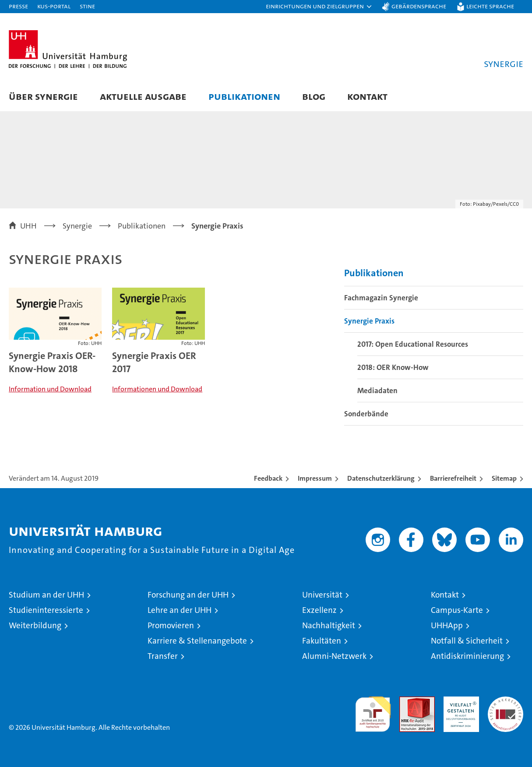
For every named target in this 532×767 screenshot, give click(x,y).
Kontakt (367, 96)
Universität (322, 595)
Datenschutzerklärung (381, 478)
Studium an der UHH (46, 595)
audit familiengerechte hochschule (373, 710)
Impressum (315, 478)
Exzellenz (319, 610)
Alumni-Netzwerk (334, 656)
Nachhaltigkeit (329, 625)
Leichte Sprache (490, 6)
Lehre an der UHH (180, 610)
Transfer (163, 656)
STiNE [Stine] (87, 6)
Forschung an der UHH (188, 595)
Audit (408, 701)
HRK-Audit (459, 701)
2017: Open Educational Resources (413, 344)
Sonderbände (366, 414)
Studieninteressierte (46, 610)
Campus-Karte (457, 610)
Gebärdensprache (419, 6)
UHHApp (447, 625)
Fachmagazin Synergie (381, 298)
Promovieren (171, 625)
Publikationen (244, 96)
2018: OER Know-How (393, 367)
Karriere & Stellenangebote (197, 641)
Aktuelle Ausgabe (143, 96)
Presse (18, 6)
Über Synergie (43, 96)
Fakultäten (322, 641)
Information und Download (50, 389)
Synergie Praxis (369, 321)
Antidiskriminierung (467, 656)
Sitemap (504, 478)
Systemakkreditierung (506, 701)
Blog (314, 96)
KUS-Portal (54, 6)
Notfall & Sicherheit (467, 641)
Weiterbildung (35, 625)
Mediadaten (377, 391)
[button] (319, 7)
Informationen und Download (157, 389)
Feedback (268, 478)
